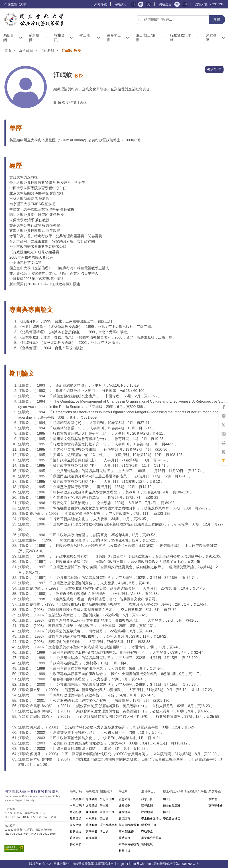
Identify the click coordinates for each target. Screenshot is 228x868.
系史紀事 (75, 812)
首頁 (8, 51)
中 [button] (141, 4)
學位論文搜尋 (172, 818)
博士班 (104, 831)
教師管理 (214, 69)
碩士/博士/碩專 (146, 38)
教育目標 (75, 818)
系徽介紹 (75, 838)
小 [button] (133, 4)
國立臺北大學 (15, 4)
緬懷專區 (92, 838)
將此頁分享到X (224, 425)
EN (184, 4)
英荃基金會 (216, 806)
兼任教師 (92, 812)
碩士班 (104, 818)
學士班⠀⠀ (85, 38)
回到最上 (224, 461)
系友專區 (211, 38)
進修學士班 (114, 38)
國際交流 (75, 825)
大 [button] (148, 4)
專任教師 (92, 799)
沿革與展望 (77, 799)
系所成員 (34, 38)
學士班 (104, 806)
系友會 (213, 799)
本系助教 (92, 818)
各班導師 (92, 806)
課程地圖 (124, 812)
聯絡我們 (75, 844)
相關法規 (75, 831)
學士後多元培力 (151, 818)
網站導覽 (101, 4)
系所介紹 (9, 38)
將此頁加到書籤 (224, 452)
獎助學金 (124, 838)
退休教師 (47, 51)
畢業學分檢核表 (129, 844)
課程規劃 (124, 806)
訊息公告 (124, 799)
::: (93, 4)
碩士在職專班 (108, 825)
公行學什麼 (107, 799)
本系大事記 (77, 806)
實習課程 (124, 818)
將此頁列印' (224, 443)
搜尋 (217, 20)
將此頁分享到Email (224, 434)
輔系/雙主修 (126, 831)
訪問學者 (92, 831)
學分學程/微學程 (129, 825)
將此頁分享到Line (224, 416)
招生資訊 (59, 38)
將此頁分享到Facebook (224, 407)
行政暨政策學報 (181, 38)
